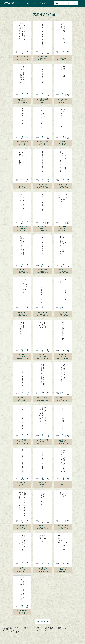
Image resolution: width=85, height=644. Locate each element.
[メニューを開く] (81, 3)
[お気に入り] (17, 52)
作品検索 (51, 628)
